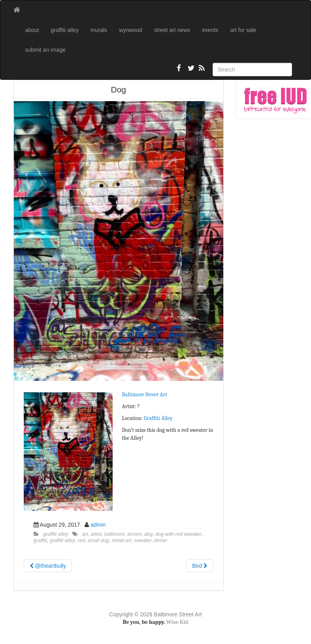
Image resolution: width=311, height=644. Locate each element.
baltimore (115, 534)
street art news (172, 30)
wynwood (130, 30)
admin (98, 525)
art (85, 534)
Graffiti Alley (158, 418)
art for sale (243, 30)
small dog (98, 540)
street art (122, 540)
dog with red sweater (178, 534)
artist (96, 534)
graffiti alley (65, 30)
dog (148, 534)
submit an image (46, 50)
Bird (200, 566)
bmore (135, 534)
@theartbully (48, 566)
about (32, 30)
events (210, 30)
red (81, 540)
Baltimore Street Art (145, 394)
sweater (143, 540)
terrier (161, 540)
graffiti (40, 540)
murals (99, 30)
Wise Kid (177, 622)
